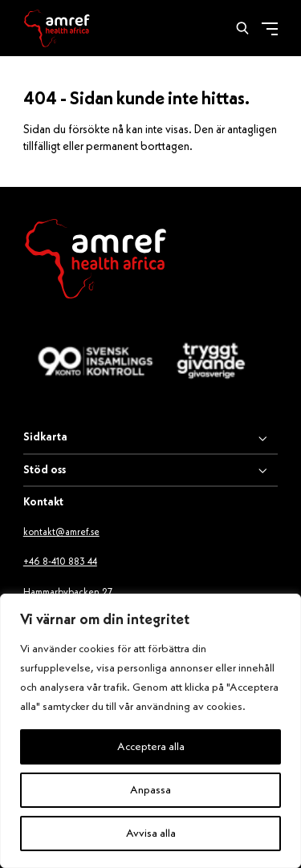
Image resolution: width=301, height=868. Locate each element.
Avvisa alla (151, 834)
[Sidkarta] (150, 439)
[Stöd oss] (150, 471)
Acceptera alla (151, 747)
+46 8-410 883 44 (60, 562)
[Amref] (57, 28)
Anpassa (150, 790)
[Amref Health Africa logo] (96, 262)
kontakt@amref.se (61, 533)
